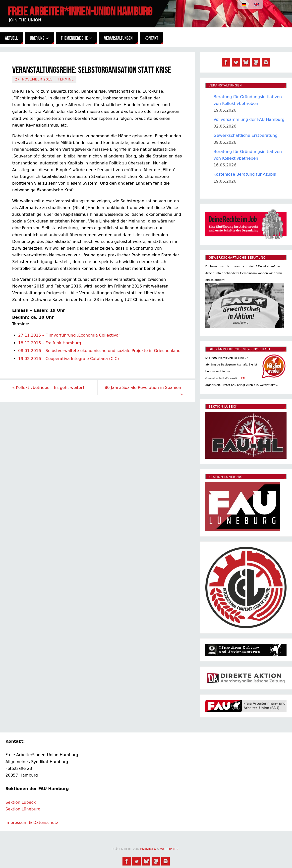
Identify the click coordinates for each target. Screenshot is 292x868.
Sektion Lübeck (21, 802)
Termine (66, 79)
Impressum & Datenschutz (32, 823)
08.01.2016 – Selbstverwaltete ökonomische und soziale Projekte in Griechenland (99, 351)
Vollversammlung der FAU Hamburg (249, 119)
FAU (244, 378)
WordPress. (170, 849)
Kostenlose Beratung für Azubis (245, 174)
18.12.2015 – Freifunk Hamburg (50, 343)
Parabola (148, 849)
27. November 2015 (34, 79)
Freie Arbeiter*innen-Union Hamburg (80, 11)
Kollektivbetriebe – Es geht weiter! (48, 388)
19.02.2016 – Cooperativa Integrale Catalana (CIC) (69, 359)
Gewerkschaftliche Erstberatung (246, 135)
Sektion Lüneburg (23, 809)
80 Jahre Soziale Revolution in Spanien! (144, 391)
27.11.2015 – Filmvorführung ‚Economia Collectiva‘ (69, 335)
